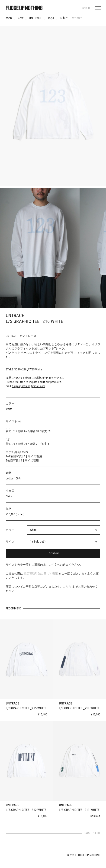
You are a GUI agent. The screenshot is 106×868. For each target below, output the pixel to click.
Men (9, 18)
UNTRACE (35, 18)
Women (77, 18)
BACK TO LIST (92, 833)
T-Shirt (63, 18)
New (20, 18)
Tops (51, 18)
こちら (67, 587)
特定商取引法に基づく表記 (41, 574)
